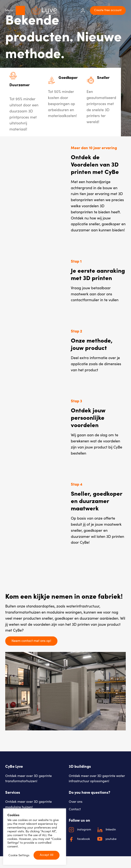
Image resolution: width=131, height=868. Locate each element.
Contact (75, 809)
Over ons (76, 801)
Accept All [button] (47, 855)
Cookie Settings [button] (19, 855)
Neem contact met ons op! (31, 641)
